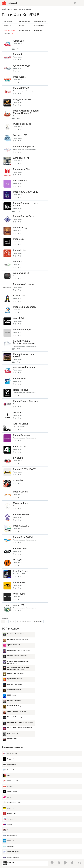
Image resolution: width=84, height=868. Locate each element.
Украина (45, 828)
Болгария (46, 839)
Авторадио (9, 764)
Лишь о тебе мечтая (66, 36)
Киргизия (9, 836)
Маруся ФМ (9, 704)
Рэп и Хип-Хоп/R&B (10, 30)
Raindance (63, 60)
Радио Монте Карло (12, 748)
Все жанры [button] (7, 34)
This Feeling (62, 70)
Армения (9, 839)
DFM (7, 720)
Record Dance (63, 20)
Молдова (9, 832)
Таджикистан (47, 836)
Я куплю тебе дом (65, 25)
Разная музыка (19, 44)
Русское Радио (10, 698)
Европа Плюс (10, 715)
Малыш (62, 65)
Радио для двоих (11, 797)
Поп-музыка (8, 21)
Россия (8, 828)
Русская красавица (64, 98)
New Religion (68, 109)
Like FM (8, 813)
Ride (62, 87)
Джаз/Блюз (38, 30)
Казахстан (46, 832)
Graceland (62, 76)
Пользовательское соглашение (25, 856)
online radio (65, 42)
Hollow (59, 81)
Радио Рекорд (10, 737)
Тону (62, 92)
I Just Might (67, 114)
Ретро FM (8, 742)
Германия (46, 850)
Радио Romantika (11, 802)
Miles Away (62, 103)
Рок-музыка (7, 26)
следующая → (38, 686)
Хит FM (8, 769)
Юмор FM (8, 753)
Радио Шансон (10, 780)
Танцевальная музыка (41, 21)
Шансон (22, 26)
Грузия (45, 847)
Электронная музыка (26, 21)
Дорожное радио (11, 775)
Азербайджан (10, 850)
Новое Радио (10, 709)
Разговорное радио (20, 95)
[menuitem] (3, 686)
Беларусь (9, 847)
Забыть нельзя (62, 31)
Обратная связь (63, 856)
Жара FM (8, 808)
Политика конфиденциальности (47, 856)
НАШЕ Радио (10, 758)
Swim (60, 125)
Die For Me (61, 120)
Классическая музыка (26, 30)
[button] (81, 3)
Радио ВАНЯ (9, 731)
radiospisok (13, 3)
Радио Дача (9, 786)
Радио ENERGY (10, 726)
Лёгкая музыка (39, 26)
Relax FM (8, 791)
